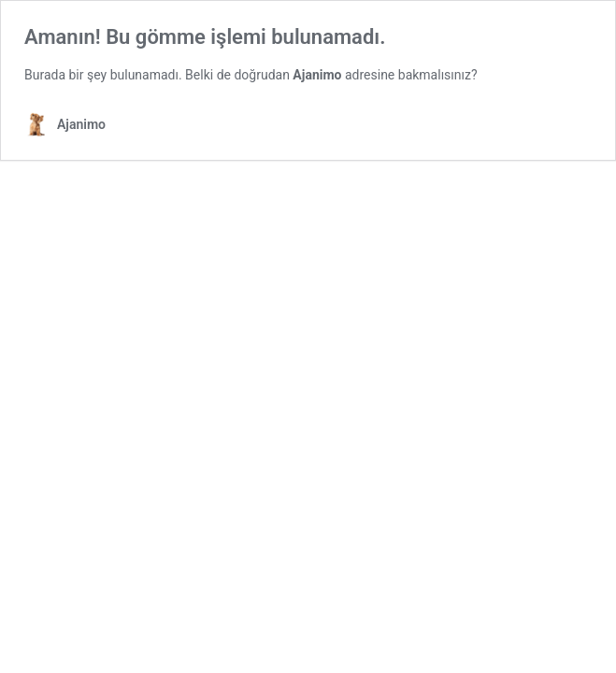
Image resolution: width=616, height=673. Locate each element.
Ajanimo (317, 75)
